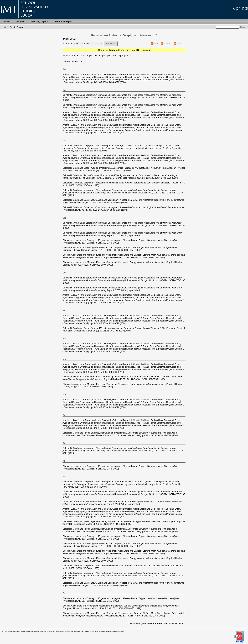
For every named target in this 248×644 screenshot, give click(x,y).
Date (133, 50)
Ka (100, 56)
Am (73, 56)
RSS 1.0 (168, 44)
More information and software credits (112, 632)
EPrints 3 (31, 632)
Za (131, 56)
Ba (78, 56)
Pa (115, 56)
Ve (126, 56)
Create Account (17, 27)
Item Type (124, 50)
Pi (119, 56)
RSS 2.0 (181, 44)
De (92, 56)
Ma (105, 56)
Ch (87, 56)
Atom (157, 44)
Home (7, 21)
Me (110, 56)
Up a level (71, 39)
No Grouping (144, 50)
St (122, 56)
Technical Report (64, 21)
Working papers (40, 21)
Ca (82, 56)
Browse (20, 21)
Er (96, 56)
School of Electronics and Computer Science (65, 632)
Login (4, 27)
